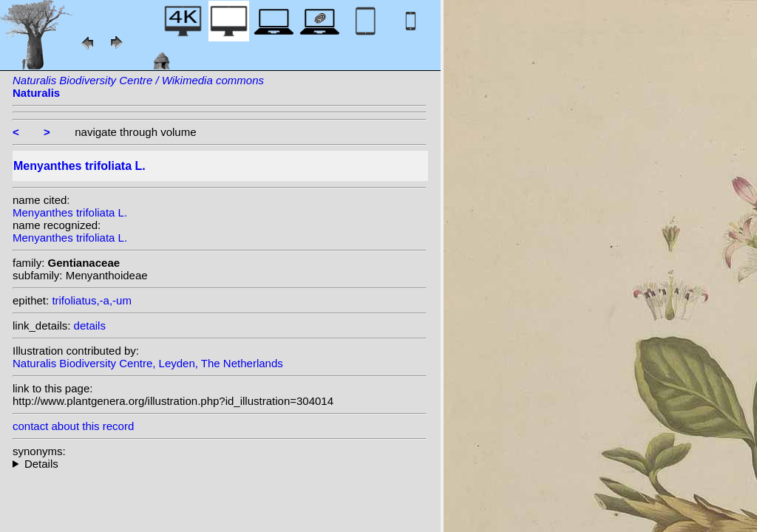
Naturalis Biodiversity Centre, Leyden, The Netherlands (148, 363)
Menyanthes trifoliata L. (70, 212)
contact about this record (73, 426)
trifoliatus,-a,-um (92, 300)
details (90, 325)
